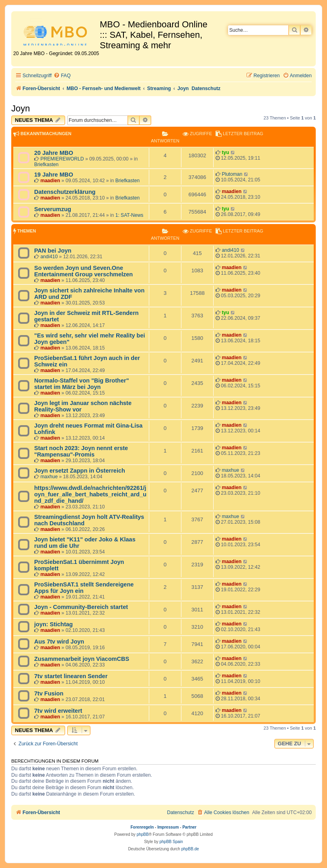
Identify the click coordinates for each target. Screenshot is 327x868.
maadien (50, 181)
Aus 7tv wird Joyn (59, 642)
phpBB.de (190, 849)
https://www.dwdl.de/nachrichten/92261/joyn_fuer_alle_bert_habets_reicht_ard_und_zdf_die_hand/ (90, 494)
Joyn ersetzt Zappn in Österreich (80, 471)
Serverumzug (53, 209)
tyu (225, 152)
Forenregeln (142, 827)
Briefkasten (46, 165)
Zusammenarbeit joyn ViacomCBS (82, 659)
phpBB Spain (171, 842)
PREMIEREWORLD (62, 159)
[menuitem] (62, 76)
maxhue (49, 477)
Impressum (168, 827)
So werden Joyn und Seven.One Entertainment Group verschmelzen (83, 271)
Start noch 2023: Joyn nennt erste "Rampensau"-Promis (81, 451)
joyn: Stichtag (53, 624)
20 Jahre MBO (54, 153)
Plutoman (232, 174)
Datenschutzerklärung (65, 192)
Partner (189, 827)
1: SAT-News (130, 215)
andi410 (49, 257)
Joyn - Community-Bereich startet (81, 607)
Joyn (21, 108)
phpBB (143, 834)
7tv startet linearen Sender (71, 676)
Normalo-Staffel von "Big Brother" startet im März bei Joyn (82, 384)
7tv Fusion (49, 693)
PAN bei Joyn (53, 251)
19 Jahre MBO (54, 175)
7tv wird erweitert (58, 711)
